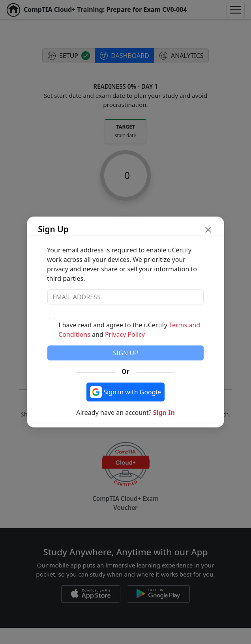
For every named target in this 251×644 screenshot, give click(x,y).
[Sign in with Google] (126, 392)
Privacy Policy (125, 334)
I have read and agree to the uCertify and (129, 330)
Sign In (164, 413)
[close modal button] (208, 229)
